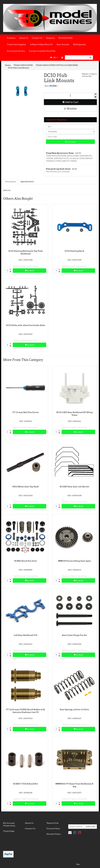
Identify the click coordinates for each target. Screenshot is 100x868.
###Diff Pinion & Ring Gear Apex (74, 561)
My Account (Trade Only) (9, 824)
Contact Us (37, 38)
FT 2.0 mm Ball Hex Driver (26, 412)
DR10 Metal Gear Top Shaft (26, 487)
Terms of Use (52, 823)
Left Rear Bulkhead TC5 (26, 635)
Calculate (70, 142)
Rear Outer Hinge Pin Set (74, 635)
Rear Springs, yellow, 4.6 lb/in (74, 710)
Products (11, 38)
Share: (51, 86)
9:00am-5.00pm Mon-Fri (41, 44)
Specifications (27, 182)
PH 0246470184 (65, 38)
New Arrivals (63, 44)
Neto (78, 864)
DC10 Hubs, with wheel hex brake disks (26, 325)
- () (54, 57)
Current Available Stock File (42, 51)
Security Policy (54, 834)
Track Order (9, 831)
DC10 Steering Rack (74, 251)
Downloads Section (16, 51)
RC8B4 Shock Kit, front (26, 561)
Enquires (50, 38)
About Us (24, 38)
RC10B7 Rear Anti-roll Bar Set (74, 487)
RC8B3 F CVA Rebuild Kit (26, 784)
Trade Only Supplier (17, 44)
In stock (30, 271)
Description (11, 182)
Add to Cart (70, 102)
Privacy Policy (53, 829)
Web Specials (79, 44)
